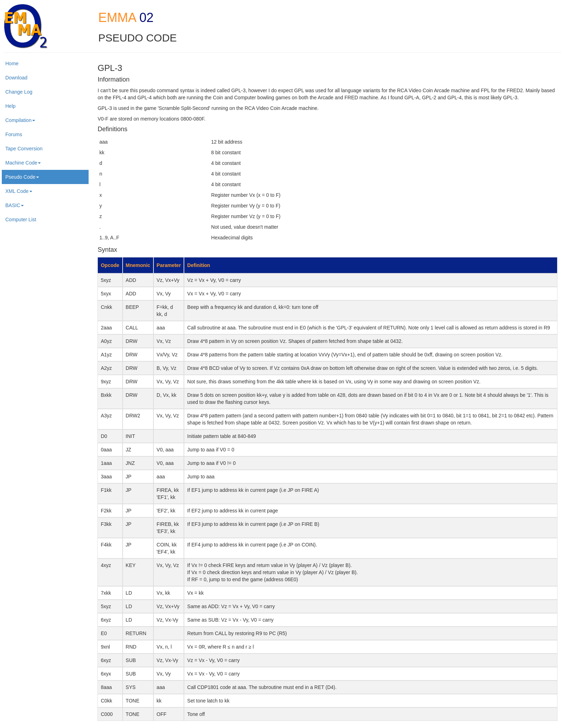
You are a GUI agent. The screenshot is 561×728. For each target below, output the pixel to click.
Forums (14, 134)
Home (12, 63)
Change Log (19, 92)
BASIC (15, 205)
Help (10, 106)
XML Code (19, 191)
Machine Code (23, 163)
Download (16, 78)
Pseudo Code (22, 177)
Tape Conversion (24, 149)
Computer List (21, 219)
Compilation (20, 120)
